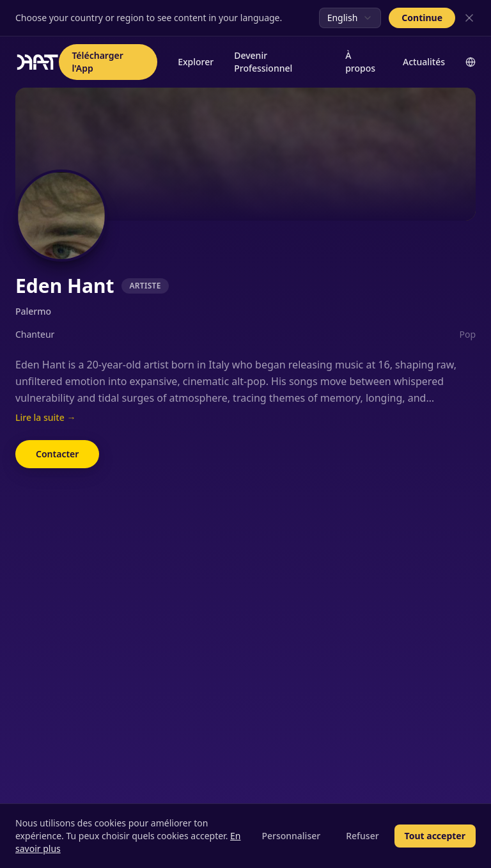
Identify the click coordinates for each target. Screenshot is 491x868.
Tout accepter (435, 836)
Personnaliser (291, 836)
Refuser (362, 836)
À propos (360, 62)
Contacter (57, 454)
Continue (422, 18)
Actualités (424, 62)
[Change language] (471, 62)
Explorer (196, 62)
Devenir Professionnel (263, 62)
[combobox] (350, 18)
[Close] (469, 18)
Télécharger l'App (97, 62)
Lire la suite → (45, 417)
